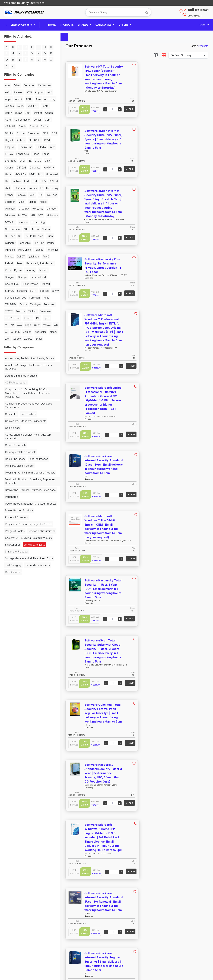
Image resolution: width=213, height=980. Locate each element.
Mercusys (11, 263)
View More (130, 893)
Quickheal (22, 324)
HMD (32, 208)
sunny (31, 372)
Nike (26, 283)
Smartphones (13, 686)
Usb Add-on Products (18, 717)
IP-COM (26, 222)
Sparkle (20, 372)
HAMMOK (38, 201)
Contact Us (171, 933)
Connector (11, 520)
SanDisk (34, 345)
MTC (28, 270)
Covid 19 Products (16, 555)
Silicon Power (30, 359)
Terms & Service (122, 945)
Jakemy (24, 229)
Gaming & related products (21, 562)
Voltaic (27, 420)
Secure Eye (12, 359)
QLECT (9, 324)
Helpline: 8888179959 (178, 939)
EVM (42, 188)
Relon (20, 331)
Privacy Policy (121, 939)
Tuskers (28, 407)
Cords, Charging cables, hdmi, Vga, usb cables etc (26, 546)
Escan (19, 188)
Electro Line (26, 174)
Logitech (10, 249)
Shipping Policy (122, 927)
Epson (9, 188)
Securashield (38, 352)
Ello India (41, 174)
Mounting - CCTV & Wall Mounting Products (25, 591)
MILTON (10, 270)
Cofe (31, 133)
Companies (67, 939)
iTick (37, 222)
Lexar (8, 242)
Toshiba (10, 400)
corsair (29, 140)
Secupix (23, 352)
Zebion (21, 427)
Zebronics (34, 427)
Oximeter (10, 304)
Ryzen (9, 345)
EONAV (18, 181)
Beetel (9, 126)
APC (28, 105)
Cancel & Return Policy (127, 933)
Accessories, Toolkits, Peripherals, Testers (25, 462)
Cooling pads (13, 537)
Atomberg (40, 112)
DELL (23, 160)
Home (52, 25)
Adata (17, 92)
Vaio (29, 413)
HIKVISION (20, 208)
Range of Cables (15, 662)
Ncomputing (38, 277)
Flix (7, 194)
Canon (21, 133)
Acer (8, 92)
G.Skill (25, 194)
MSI (20, 270)
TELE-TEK (20, 386)
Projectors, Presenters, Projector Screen (24, 653)
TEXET (37, 393)
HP (22, 215)
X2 (43, 420)
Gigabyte (23, 201)
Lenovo (36, 235)
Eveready (31, 188)
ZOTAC (38, 434)
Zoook (27, 434)
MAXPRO (34, 256)
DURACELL (24, 167)
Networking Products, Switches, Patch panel (23, 612)
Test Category (13, 711)
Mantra (33, 249)
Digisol (41, 160)
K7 (33, 229)
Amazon (35, 99)
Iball (42, 215)
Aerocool (29, 92)
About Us (170, 927)
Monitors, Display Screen (20, 582)
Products (203, 46)
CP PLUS (10, 146)
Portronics (24, 318)
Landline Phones (15, 575)
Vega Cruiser (13, 420)
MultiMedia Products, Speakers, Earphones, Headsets (23, 601)
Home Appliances (15, 568)
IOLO (16, 222)
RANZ (34, 324)
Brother (9, 133)
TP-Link (22, 400)
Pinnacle (21, 311)
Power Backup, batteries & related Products (25, 629)
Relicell (9, 331)
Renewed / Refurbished (19, 338)
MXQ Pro (10, 277)
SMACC (22, 365)
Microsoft (25, 263)
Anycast (18, 105)
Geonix (36, 194)
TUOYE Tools (13, 407)
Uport (8, 413)
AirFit (24, 99)
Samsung (21, 345)
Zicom (9, 434)
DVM (36, 167)
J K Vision (11, 229)
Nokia (35, 283)
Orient (30, 297)
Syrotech (34, 379)
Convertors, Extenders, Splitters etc (23, 529)
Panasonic (25, 304)
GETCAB (10, 201)
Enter (8, 181)
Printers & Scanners (16, 645)
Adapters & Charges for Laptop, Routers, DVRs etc (24, 473)
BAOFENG (33, 119)
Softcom (34, 365)
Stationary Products (16, 693)
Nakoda (23, 277)
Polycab (10, 318)
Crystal (34, 146)
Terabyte (10, 393)
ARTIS (19, 112)
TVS (38, 407)
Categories (66, 945)
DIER (32, 160)
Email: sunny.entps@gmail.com (184, 945)
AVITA (20, 119)
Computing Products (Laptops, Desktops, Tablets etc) (23, 511)
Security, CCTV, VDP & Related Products (23, 678)
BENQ (29, 126)
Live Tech (28, 242)
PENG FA (39, 304)
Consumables (28, 520)
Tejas (8, 386)
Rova (39, 338)
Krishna (25, 235)
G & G (15, 194)
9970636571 (195, 16)
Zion (18, 434)
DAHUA (20, 153)
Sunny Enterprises (16, 379)
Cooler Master (13, 140)
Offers (63, 951)
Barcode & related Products (21, 481)
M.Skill (22, 249)
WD (36, 420)
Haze (8, 208)
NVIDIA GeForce (14, 297)
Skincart (10, 365)
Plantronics (35, 311)
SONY (9, 372)
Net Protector (13, 283)
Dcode (31, 153)
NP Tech (21, 290)
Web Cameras (13, 724)
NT (31, 290)
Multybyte (39, 270)
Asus (28, 112)
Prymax (37, 318)
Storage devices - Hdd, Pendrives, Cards (25, 702)
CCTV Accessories (16, 488)
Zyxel (8, 441)
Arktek (9, 112)
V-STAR (19, 413)
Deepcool (11, 160)
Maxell (9, 256)
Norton (9, 290)
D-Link (9, 153)
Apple (38, 105)
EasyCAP (10, 174)
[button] (85, 25)
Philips (9, 311)
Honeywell (11, 215)
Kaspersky (11, 235)
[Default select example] (188, 55)
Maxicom (21, 256)
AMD (8, 105)
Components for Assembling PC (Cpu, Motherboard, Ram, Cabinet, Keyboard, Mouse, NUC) (25, 499)
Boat (38, 126)
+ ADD (117, 109)
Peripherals (12, 620)
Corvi (39, 140)
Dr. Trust (10, 167)
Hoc (41, 208)
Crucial (23, 146)
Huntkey (32, 215)
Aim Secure (12, 99)
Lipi (17, 242)
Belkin (19, 126)
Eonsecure (32, 181)
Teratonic (24, 393)
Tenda (33, 386)
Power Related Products (19, 638)
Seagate (10, 352)
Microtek (39, 263)
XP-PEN (9, 427)
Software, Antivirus (34, 686)
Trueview (35, 400)
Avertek (9, 119)
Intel (7, 222)
